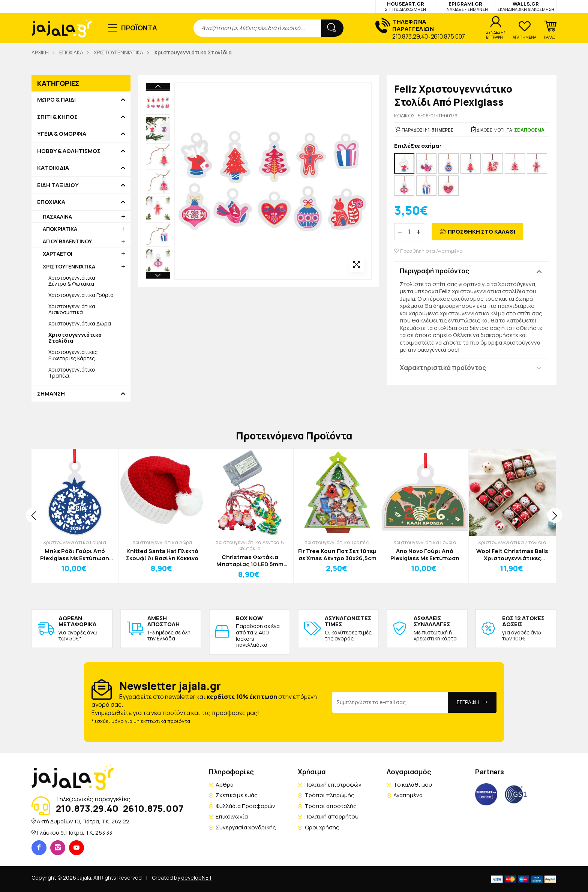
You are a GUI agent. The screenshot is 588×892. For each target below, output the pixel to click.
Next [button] (158, 275)
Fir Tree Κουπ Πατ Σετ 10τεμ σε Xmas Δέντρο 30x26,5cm (337, 555)
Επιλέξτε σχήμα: (418, 146)
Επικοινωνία (232, 816)
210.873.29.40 (410, 36)
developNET (197, 878)
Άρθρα (225, 785)
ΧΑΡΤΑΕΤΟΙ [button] (58, 254)
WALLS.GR (526, 6)
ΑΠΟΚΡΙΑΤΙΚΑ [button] (60, 229)
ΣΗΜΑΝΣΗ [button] (51, 394)
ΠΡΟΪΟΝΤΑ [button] (139, 28)
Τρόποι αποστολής (331, 806)
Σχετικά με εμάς (237, 795)
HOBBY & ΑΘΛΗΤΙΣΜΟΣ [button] (69, 151)
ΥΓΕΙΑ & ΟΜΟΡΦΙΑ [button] (62, 134)
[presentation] (33, 515)
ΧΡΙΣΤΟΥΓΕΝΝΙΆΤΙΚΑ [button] (69, 266)
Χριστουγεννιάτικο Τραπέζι (72, 373)
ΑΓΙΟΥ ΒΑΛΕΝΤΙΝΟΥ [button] (67, 241)
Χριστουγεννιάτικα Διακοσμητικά (72, 309)
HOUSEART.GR (405, 6)
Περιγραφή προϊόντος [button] (434, 271)
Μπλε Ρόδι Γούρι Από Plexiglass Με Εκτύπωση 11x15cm (75, 555)
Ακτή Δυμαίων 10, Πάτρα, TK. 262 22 (83, 821)
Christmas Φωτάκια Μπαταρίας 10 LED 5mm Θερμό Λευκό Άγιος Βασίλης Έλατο (250, 561)
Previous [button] (158, 86)
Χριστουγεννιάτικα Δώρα (80, 323)
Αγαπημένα (408, 795)
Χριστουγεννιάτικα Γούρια (81, 295)
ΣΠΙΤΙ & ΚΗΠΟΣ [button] (57, 117)
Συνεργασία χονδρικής (246, 827)
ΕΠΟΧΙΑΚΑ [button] (51, 202)
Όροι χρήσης (322, 827)
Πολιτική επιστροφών (333, 785)
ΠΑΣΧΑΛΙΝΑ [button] (57, 217)
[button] (550, 30)
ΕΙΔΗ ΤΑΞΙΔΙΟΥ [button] (58, 185)
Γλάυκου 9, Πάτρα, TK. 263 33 (74, 833)
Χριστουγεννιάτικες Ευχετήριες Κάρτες (73, 355)
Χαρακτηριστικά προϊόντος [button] (443, 368)
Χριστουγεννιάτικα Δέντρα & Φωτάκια (72, 281)
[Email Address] (390, 702)
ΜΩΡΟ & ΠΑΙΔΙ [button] (56, 100)
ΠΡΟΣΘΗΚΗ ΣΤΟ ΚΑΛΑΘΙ (481, 232)
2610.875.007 (448, 36)
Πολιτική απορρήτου (331, 816)
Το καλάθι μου (413, 785)
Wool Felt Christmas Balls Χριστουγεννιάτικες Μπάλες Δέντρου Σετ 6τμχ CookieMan (512, 555)
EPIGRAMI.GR (465, 6)
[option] (158, 103)
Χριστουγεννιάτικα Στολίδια (512, 542)
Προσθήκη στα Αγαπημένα (428, 251)
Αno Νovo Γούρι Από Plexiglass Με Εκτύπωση (425, 555)
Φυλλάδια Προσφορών (245, 806)
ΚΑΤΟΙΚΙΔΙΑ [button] (53, 168)
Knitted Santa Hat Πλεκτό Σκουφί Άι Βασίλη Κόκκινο (162, 555)
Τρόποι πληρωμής (329, 795)
